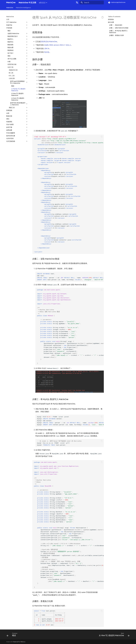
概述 (9, 31)
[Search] (92, 3)
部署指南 (17, 110)
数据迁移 (17, 116)
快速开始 (17, 25)
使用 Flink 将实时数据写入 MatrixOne (19, 104)
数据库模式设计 (18, 36)
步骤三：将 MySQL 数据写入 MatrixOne (118, 32)
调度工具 (18, 108)
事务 (18, 56)
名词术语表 (10, 138)
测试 (17, 119)
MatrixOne (10, 8)
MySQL (47, 52)
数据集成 (18, 50)
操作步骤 (111, 22)
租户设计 (18, 53)
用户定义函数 (18, 59)
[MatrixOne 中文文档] (11, 3)
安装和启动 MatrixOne (49, 42)
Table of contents (114, 17)
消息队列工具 (18, 70)
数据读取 (18, 45)
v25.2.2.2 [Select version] (42, 3)
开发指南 (17, 28)
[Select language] (77, 3)
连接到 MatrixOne (18, 33)
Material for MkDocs (19, 642)
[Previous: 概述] (13, 635)
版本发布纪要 (17, 136)
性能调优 (17, 122)
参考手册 (17, 127)
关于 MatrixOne (17, 22)
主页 (8, 19)
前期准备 (111, 19)
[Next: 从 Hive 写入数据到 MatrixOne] (113, 635)
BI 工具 (18, 73)
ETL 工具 (18, 76)
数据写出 (18, 42)
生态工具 (18, 67)
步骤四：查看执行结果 (116, 35)
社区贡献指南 (17, 141)
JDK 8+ (47, 49)
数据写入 (18, 39)
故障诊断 (17, 130)
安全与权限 (17, 124)
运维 (17, 113)
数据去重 (18, 47)
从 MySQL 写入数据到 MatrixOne (18, 90)
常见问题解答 (17, 133)
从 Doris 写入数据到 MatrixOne (18, 99)
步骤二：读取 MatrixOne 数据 (119, 28)
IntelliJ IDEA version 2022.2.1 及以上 (58, 45)
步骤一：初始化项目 (116, 25)
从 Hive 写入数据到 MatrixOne (17, 94)
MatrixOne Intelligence (23, 8)
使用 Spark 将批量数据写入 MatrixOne (19, 82)
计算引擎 (18, 78)
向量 (18, 62)
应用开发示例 (18, 64)
